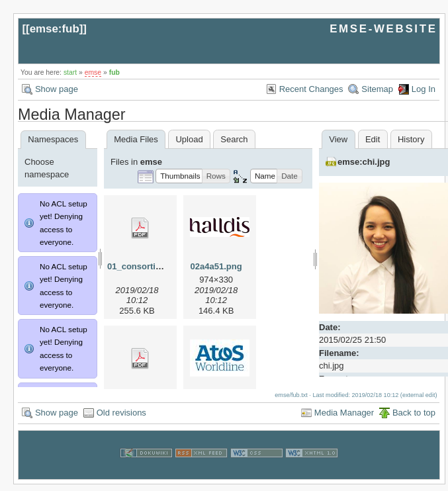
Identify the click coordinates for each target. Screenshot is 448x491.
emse (93, 72)
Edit (373, 139)
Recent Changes (311, 89)
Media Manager (344, 419)
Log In (424, 89)
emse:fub (55, 29)
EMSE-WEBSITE (383, 29)
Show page (57, 89)
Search (234, 139)
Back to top (414, 419)
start (70, 72)
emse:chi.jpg (364, 162)
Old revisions (121, 419)
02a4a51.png (216, 266)
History (411, 139)
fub (114, 72)
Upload (189, 139)
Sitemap (377, 89)
